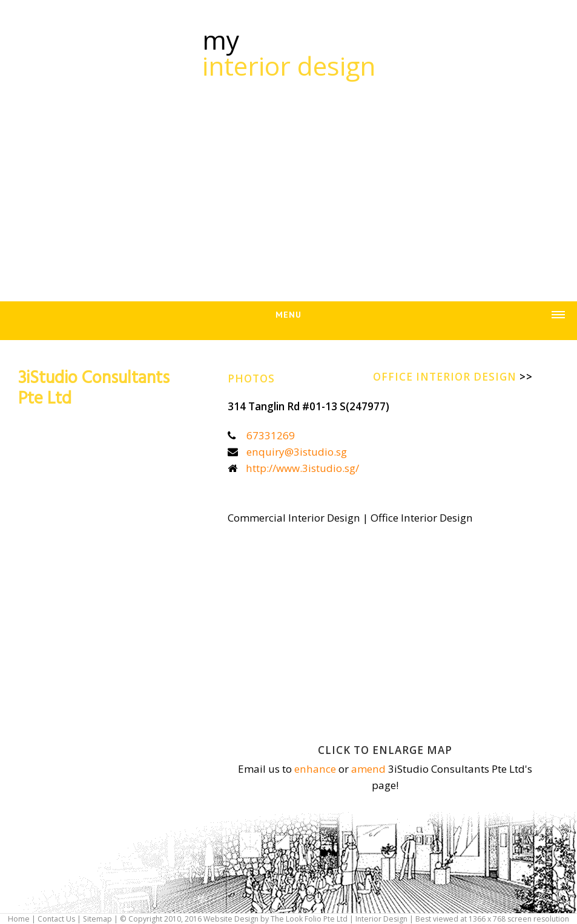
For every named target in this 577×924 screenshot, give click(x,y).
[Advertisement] (289, 183)
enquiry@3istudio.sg (297, 452)
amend (368, 769)
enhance (315, 769)
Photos (251, 378)
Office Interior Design (453, 377)
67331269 (271, 435)
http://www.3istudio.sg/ (302, 468)
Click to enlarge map (385, 750)
